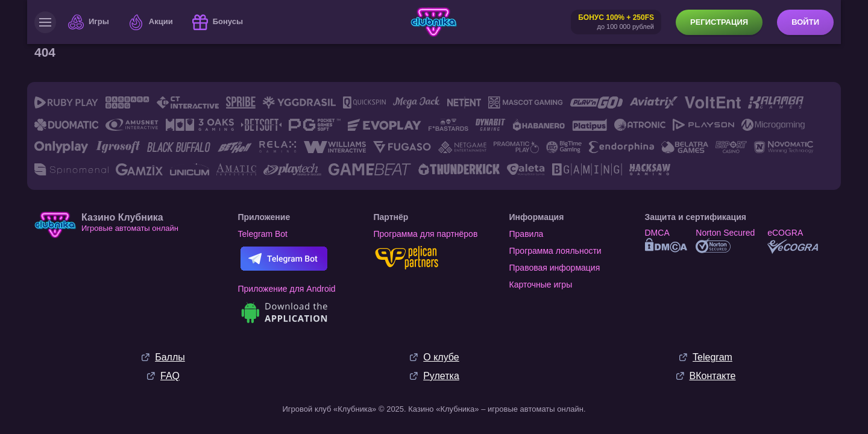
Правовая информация (555, 268)
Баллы (170, 357)
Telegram (712, 357)
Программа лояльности (555, 251)
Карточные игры (541, 285)
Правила (527, 234)
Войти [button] (805, 22)
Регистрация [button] (719, 22)
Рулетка (441, 376)
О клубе (441, 357)
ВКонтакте (713, 376)
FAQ (170, 376)
